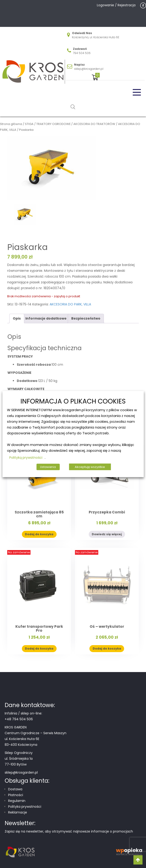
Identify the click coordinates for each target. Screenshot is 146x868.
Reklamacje (18, 812)
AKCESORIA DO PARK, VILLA (70, 304)
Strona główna (11, 124)
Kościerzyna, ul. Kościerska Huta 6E (96, 37)
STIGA (29, 124)
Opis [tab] (17, 318)
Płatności (16, 795)
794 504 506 (82, 53)
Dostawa (15, 789)
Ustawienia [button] (48, 467)
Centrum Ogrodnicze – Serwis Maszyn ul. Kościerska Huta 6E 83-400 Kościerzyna (36, 739)
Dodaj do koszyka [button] (39, 534)
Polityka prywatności (25, 807)
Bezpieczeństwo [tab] (86, 318)
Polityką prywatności (26, 458)
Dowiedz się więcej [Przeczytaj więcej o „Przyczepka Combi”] (107, 534)
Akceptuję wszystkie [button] (90, 467)
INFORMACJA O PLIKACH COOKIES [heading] (73, 401)
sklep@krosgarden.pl (89, 69)
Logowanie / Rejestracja (116, 5)
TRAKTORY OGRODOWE (53, 124)
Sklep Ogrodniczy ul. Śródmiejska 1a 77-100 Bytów (19, 759)
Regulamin (17, 801)
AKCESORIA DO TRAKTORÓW (94, 124)
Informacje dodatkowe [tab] (46, 318)
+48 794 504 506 (19, 719)
